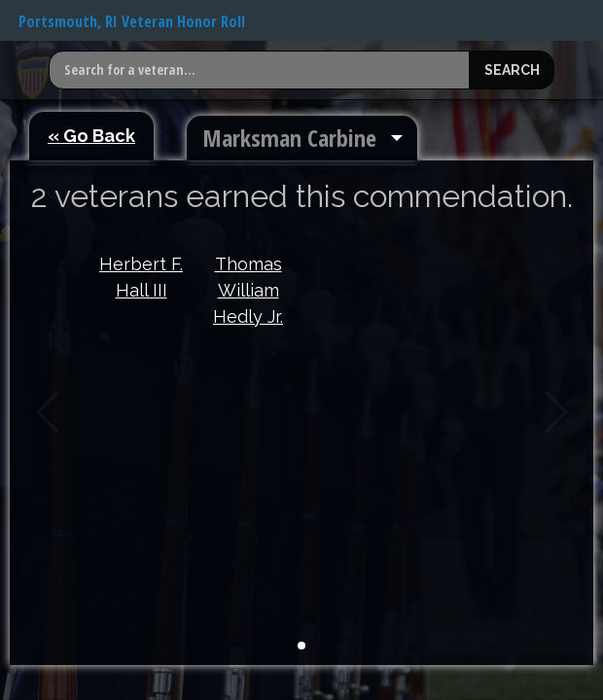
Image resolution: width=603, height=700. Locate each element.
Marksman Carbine (289, 138)
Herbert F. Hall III (141, 277)
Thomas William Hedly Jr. (248, 290)
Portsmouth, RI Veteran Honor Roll (132, 21)
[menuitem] (302, 138)
